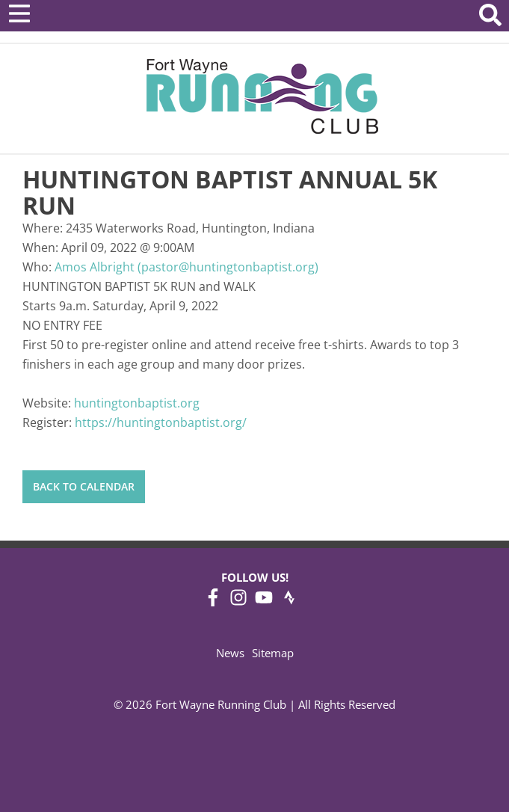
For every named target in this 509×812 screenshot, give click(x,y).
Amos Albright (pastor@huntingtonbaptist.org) (186, 267)
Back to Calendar (84, 486)
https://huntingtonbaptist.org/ (161, 422)
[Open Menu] (19, 13)
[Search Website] (490, 18)
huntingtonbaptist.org (137, 403)
